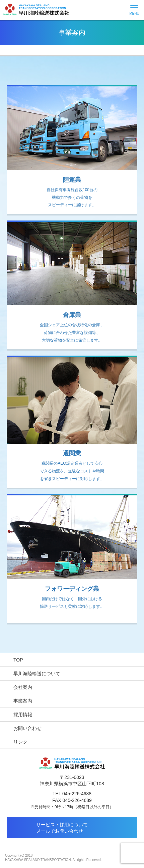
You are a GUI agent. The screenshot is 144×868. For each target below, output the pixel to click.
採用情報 (23, 715)
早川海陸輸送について (37, 674)
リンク (20, 742)
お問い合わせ (27, 728)
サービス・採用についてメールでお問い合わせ (62, 828)
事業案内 (23, 701)
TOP (18, 660)
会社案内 (23, 687)
